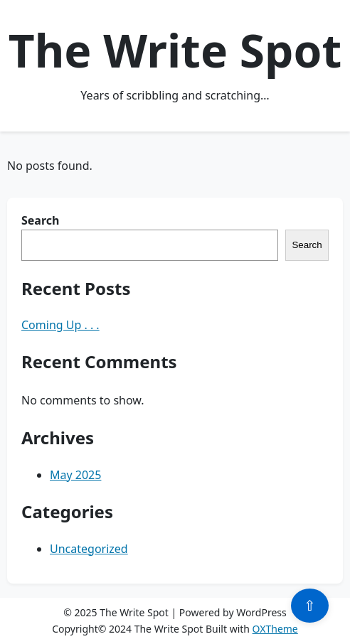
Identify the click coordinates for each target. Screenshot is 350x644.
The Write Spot (175, 50)
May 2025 (75, 475)
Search (40, 220)
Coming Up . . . (60, 325)
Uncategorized (89, 549)
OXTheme (275, 629)
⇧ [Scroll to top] (310, 606)
